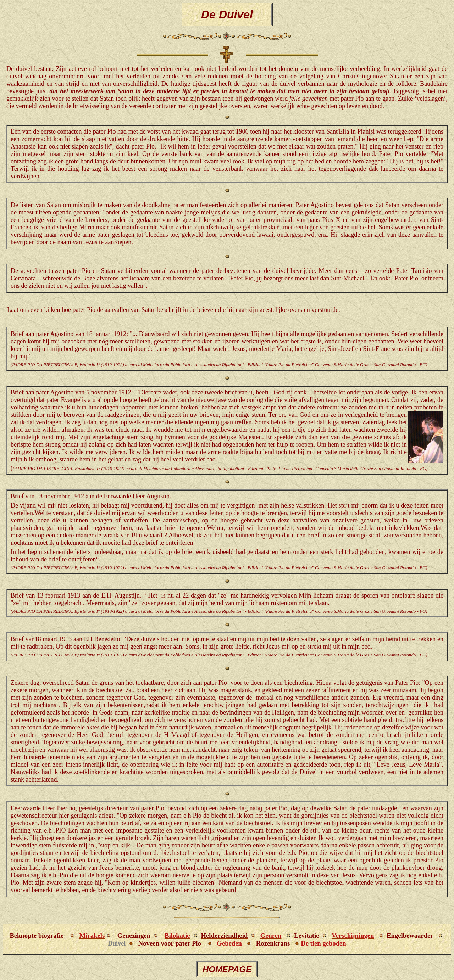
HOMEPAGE (227, 969)
